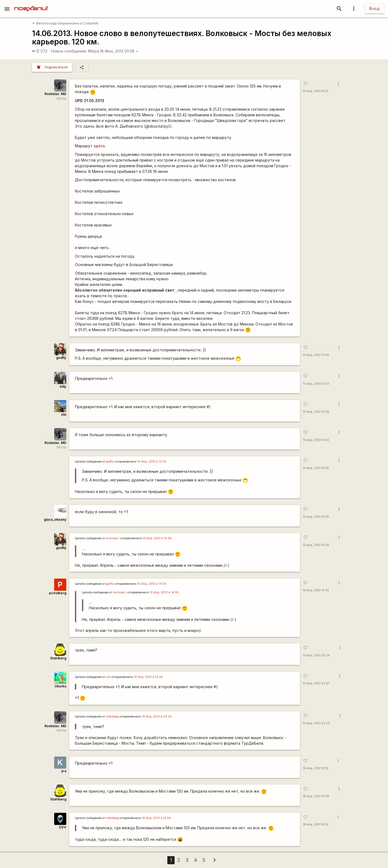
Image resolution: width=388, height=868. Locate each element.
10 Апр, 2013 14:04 (316, 440)
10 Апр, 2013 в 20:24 (157, 717)
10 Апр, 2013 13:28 (316, 412)
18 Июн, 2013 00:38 (119, 51)
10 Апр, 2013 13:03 (316, 384)
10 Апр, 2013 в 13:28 (148, 677)
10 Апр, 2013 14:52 (316, 590)
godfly (61, 358)
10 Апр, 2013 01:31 (316, 91)
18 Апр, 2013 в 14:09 (156, 818)
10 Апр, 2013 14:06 (316, 468)
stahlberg (112, 717)
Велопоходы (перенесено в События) (65, 23)
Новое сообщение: (69, 51)
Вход (375, 8)
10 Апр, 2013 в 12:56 (152, 462)
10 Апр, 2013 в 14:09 (152, 584)
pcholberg (58, 593)
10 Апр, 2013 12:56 (316, 355)
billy (63, 386)
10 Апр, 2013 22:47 (316, 683)
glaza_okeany (55, 519)
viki (64, 414)
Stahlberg (58, 658)
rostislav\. (113, 538)
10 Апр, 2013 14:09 (316, 545)
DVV (63, 827)
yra (64, 771)
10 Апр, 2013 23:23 (316, 723)
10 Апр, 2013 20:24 (316, 655)
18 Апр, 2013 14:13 (316, 825)
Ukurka (60, 686)
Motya (94, 51)
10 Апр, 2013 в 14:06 (157, 538)
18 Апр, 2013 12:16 (316, 768)
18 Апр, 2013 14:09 (316, 796)
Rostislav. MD (55, 94)
